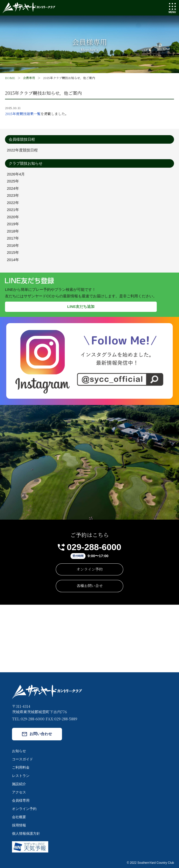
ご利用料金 (21, 767)
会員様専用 (21, 800)
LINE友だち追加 (81, 306)
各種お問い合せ (90, 586)
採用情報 (19, 825)
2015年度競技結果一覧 (23, 114)
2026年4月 (16, 174)
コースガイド (22, 759)
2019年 (13, 224)
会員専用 (29, 78)
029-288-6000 (94, 547)
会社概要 (19, 817)
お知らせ (19, 751)
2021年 (13, 210)
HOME (10, 78)
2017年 (13, 238)
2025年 (13, 181)
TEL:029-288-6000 (28, 719)
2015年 (13, 252)
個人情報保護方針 (26, 833)
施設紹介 (19, 784)
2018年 (13, 231)
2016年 (13, 245)
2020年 (13, 217)
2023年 (13, 195)
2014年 (13, 260)
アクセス (19, 792)
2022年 (13, 203)
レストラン (21, 776)
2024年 (13, 188)
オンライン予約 (90, 569)
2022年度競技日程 (22, 150)
